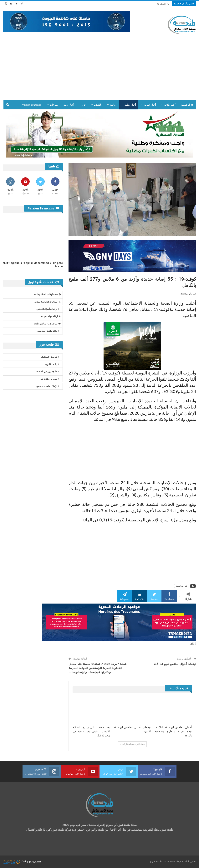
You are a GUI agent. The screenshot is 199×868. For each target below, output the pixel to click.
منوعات (54, 105)
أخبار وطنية (130, 105)
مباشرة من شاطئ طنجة (47, 324)
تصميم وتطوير (34, 861)
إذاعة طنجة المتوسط (47, 331)
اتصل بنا (163, 4)
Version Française (32, 105)
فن (84, 105)
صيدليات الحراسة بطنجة (47, 302)
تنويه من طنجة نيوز (48, 379)
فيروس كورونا (181, 586)
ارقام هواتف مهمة (51, 316)
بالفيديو (98, 105)
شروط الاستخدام (49, 357)
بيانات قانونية (51, 364)
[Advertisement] (99, 71)
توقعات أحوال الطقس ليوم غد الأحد (175, 664)
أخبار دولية (69, 105)
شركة (15, 861)
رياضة (113, 105)
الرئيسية (187, 105)
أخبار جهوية (150, 105)
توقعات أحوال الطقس (47, 309)
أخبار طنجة (170, 105)
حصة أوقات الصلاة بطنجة (47, 294)
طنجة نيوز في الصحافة (46, 372)
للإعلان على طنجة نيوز (46, 386)
